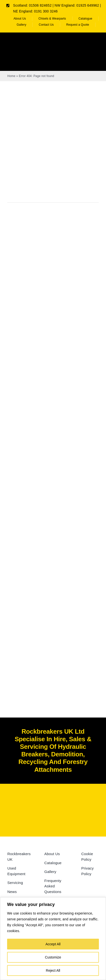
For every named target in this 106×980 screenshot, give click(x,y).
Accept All (53, 944)
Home (11, 76)
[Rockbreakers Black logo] (53, 800)
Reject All (53, 970)
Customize (53, 957)
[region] (53, 939)
